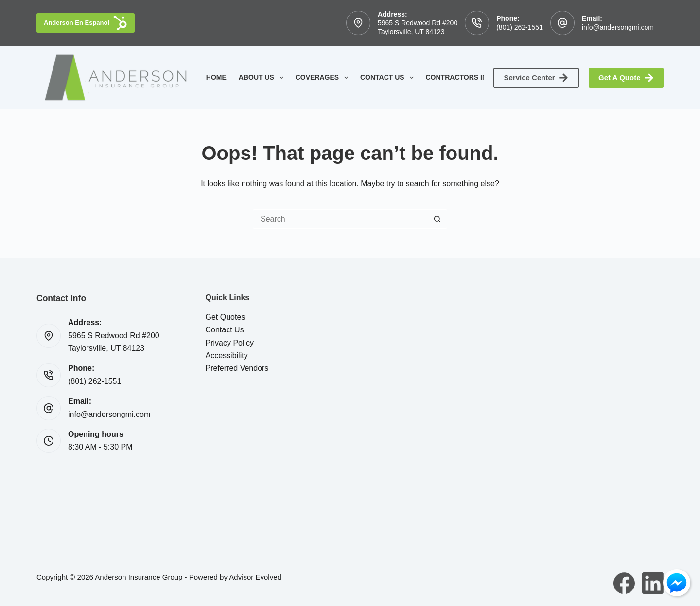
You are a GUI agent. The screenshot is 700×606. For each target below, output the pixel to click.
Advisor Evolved (255, 577)
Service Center (536, 78)
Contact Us (389, 78)
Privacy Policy (230, 343)
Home (216, 77)
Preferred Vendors (237, 368)
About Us (263, 78)
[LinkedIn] (653, 583)
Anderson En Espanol (86, 23)
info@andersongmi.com (618, 27)
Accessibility (227, 355)
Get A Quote (626, 78)
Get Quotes (226, 317)
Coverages (324, 78)
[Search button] (437, 219)
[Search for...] (340, 219)
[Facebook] (624, 583)
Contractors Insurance (480, 78)
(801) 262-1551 (520, 27)
